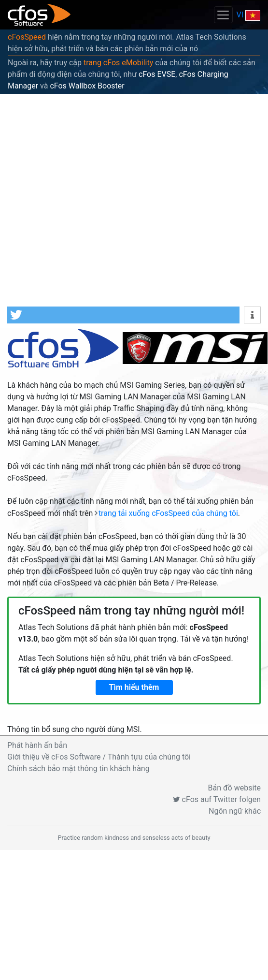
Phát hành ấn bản (37, 745)
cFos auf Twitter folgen (217, 799)
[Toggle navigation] (223, 15)
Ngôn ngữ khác (235, 811)
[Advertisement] (101, 200)
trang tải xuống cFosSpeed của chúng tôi (168, 513)
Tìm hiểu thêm (134, 687)
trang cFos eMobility (118, 63)
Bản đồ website (235, 788)
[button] (123, 315)
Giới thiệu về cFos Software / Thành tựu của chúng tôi (99, 757)
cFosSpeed (27, 37)
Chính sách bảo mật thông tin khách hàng (78, 768)
